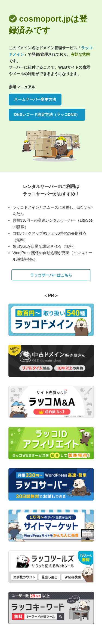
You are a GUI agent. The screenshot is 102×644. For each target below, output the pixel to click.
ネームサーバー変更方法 (35, 99)
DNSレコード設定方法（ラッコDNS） (47, 114)
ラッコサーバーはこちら (51, 275)
